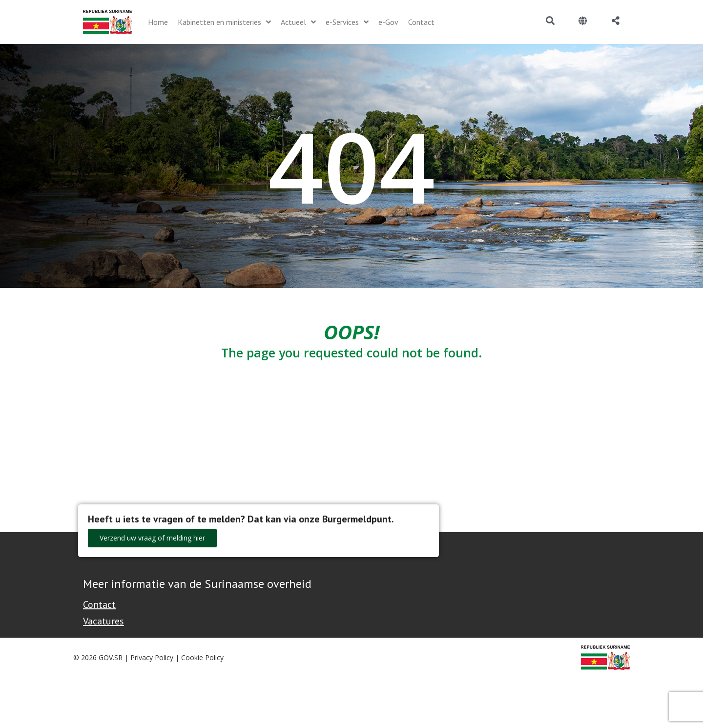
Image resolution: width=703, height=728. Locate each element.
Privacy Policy (152, 657)
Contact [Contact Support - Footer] (99, 604)
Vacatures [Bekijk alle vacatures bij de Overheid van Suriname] (103, 621)
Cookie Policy (202, 657)
